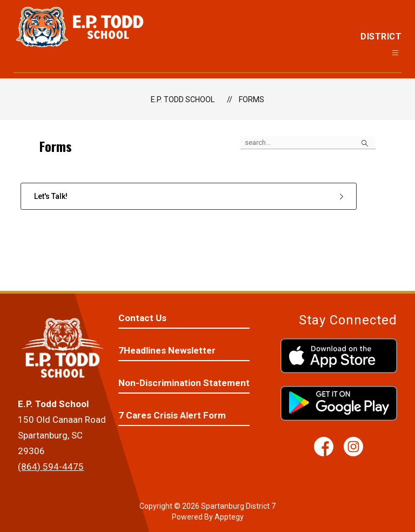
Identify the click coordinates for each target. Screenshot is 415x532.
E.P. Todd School (183, 99)
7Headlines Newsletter (167, 350)
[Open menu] (395, 53)
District (381, 36)
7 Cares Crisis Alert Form (172, 415)
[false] (308, 143)
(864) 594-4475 (51, 467)
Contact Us (142, 318)
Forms (252, 99)
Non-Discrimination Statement (184, 383)
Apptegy (229, 517)
